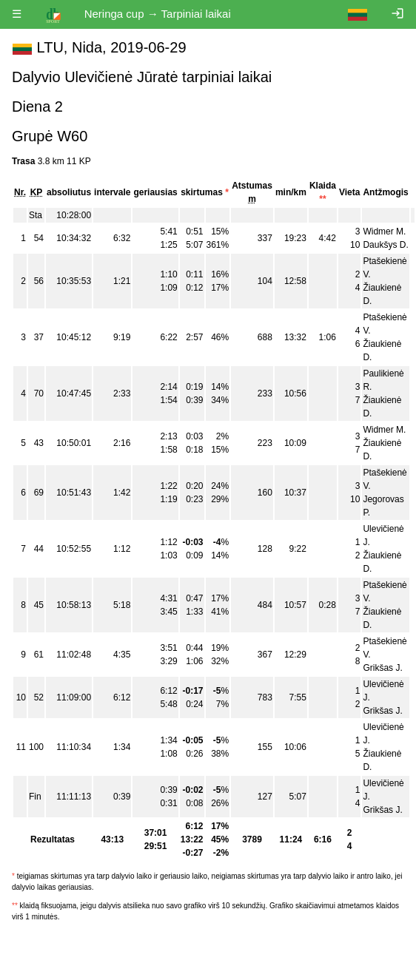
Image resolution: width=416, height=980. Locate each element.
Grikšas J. (382, 668)
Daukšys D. (385, 245)
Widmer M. (384, 232)
